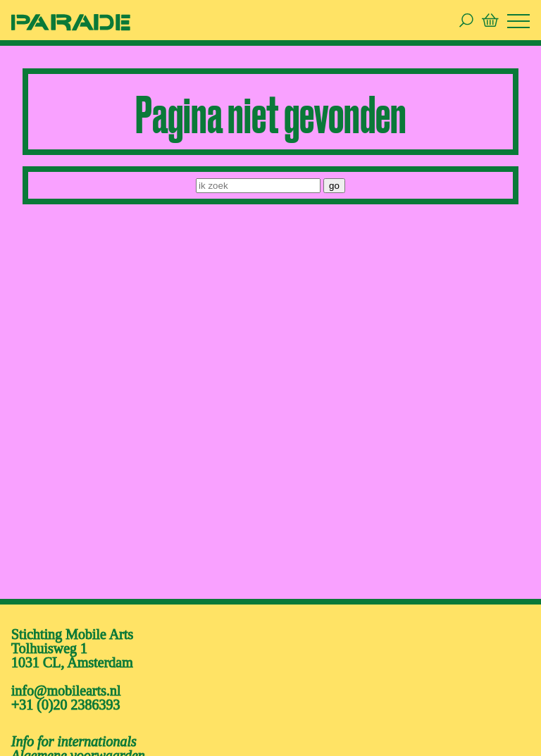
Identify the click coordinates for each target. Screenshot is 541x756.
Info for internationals (74, 741)
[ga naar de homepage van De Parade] (71, 21)
